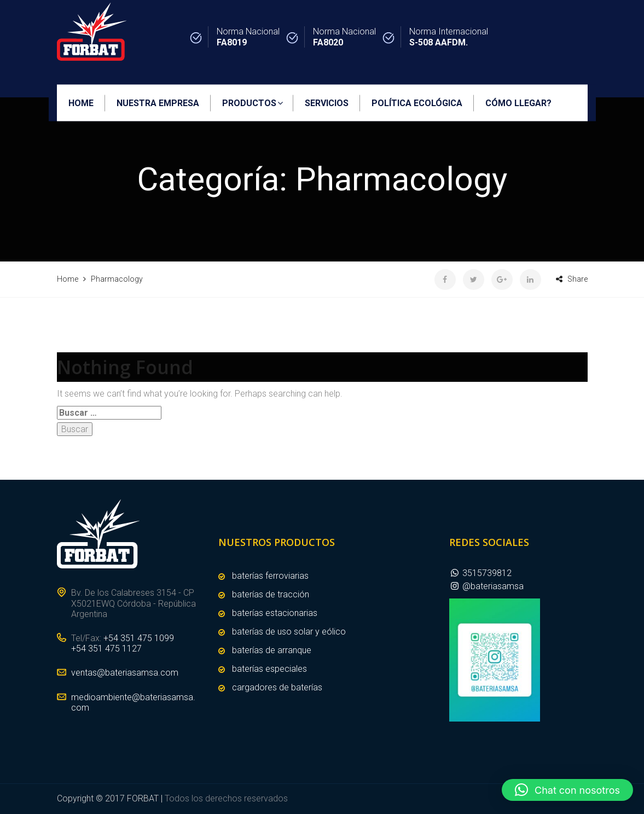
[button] (567, 790)
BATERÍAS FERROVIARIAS (270, 576)
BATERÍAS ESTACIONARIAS (275, 613)
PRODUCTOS (249, 103)
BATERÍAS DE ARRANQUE (272, 650)
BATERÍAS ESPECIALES (269, 669)
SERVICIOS (327, 103)
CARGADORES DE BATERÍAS (277, 687)
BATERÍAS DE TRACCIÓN (271, 594)
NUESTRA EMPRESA (158, 103)
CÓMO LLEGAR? (518, 103)
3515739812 (480, 573)
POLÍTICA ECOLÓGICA (417, 103)
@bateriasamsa (486, 586)
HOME (81, 103)
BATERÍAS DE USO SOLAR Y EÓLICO (289, 632)
